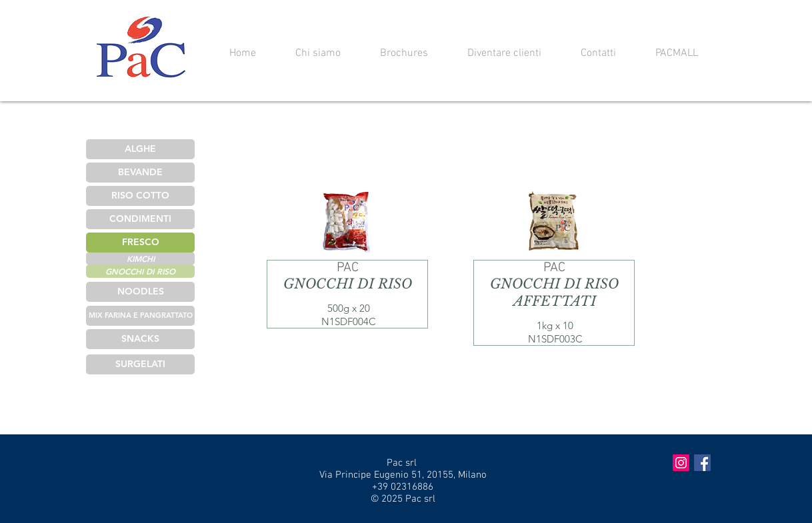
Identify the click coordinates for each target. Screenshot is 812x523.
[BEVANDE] (140, 173)
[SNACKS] (140, 339)
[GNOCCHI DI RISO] (140, 271)
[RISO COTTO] (140, 196)
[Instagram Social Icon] (681, 463)
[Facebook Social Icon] (702, 463)
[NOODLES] (140, 292)
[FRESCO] (140, 243)
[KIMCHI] (140, 259)
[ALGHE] (140, 149)
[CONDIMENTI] (140, 219)
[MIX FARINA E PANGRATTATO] (140, 316)
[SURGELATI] (140, 364)
